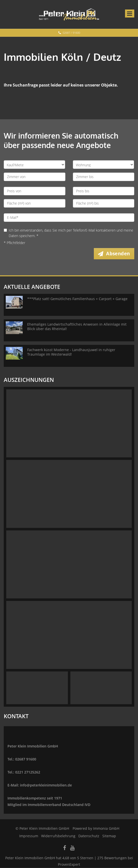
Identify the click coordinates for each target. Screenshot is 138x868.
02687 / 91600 (71, 33)
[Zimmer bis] (104, 177)
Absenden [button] (118, 254)
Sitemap (109, 836)
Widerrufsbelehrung (58, 836)
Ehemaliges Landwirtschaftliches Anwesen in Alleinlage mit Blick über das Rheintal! (77, 327)
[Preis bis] (104, 191)
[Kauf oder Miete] (34, 165)
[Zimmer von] (35, 177)
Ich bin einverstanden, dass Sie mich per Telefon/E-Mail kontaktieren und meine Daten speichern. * (69, 233)
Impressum (29, 836)
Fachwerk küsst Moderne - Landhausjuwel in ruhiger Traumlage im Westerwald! (71, 352)
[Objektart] (104, 165)
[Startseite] (69, 14)
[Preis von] (35, 191)
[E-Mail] (69, 218)
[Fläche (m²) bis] (104, 203)
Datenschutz (89, 836)
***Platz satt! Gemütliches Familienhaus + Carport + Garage (77, 299)
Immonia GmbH (106, 829)
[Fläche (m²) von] (35, 203)
